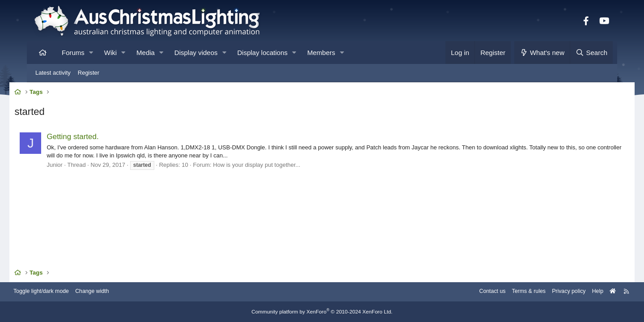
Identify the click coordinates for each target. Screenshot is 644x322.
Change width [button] (118, 292)
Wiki (110, 53)
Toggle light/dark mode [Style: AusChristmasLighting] (65, 292)
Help (575, 292)
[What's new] (542, 53)
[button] (91, 53)
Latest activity (53, 73)
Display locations (263, 53)
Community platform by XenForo (322, 312)
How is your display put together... (276, 166)
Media (146, 53)
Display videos (196, 53)
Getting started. (92, 138)
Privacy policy (544, 292)
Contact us (464, 292)
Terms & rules (502, 292)
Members (321, 53)
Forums (73, 53)
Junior (74, 166)
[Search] (591, 53)
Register (89, 73)
